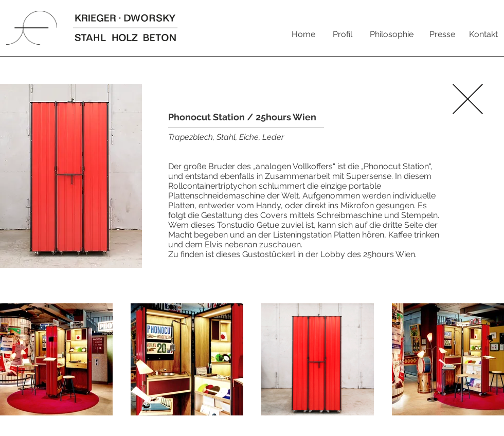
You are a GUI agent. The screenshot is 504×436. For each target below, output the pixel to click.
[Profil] (343, 34)
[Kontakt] (483, 34)
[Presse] (442, 34)
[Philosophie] (391, 34)
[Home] (303, 34)
